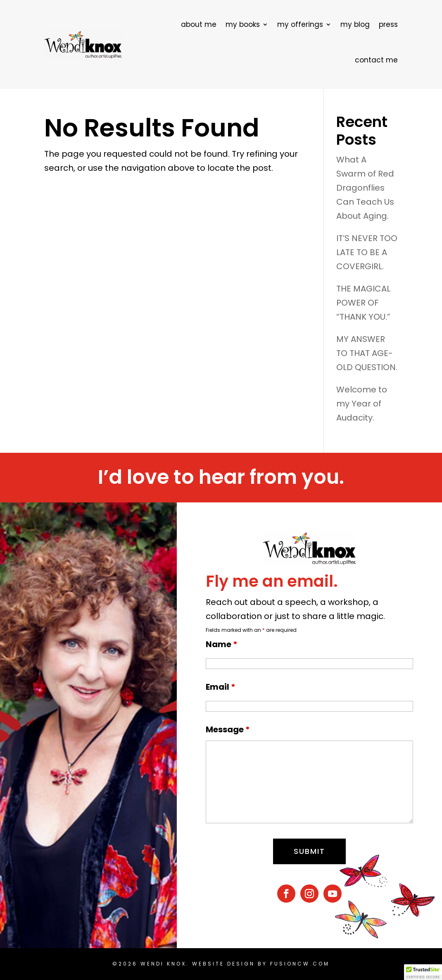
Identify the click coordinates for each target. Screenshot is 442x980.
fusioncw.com (300, 964)
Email (221, 687)
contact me (376, 60)
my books (243, 24)
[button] (423, 972)
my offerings (300, 24)
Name (222, 644)
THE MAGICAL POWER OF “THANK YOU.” (363, 303)
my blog (355, 24)
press (388, 24)
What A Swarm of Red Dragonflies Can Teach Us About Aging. (365, 188)
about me (199, 24)
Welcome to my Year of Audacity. (362, 404)
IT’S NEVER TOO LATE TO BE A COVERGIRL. (367, 252)
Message (228, 729)
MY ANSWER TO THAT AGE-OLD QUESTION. (367, 353)
